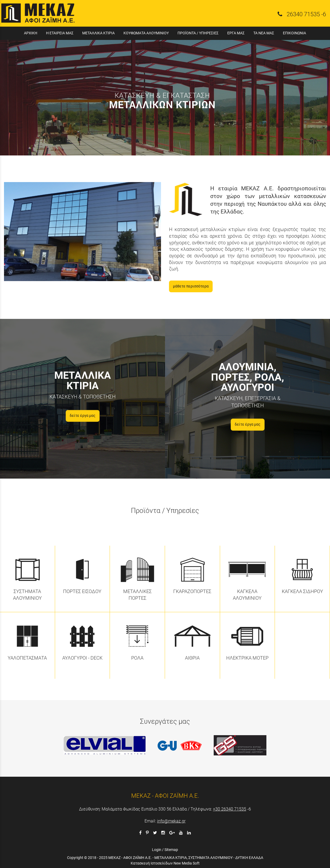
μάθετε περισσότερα (191, 286)
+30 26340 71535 (230, 809)
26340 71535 (303, 14)
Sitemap (171, 850)
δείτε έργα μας (83, 416)
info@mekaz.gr (171, 821)
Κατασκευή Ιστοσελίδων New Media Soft (165, 863)
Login (157, 850)
